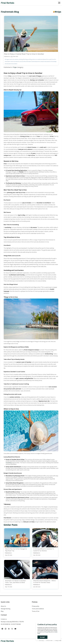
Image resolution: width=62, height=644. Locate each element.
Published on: (9, 554)
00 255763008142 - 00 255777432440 (11, 624)
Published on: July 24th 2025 (11, 56)
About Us (3, 606)
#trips (58, 12)
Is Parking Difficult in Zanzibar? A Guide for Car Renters (44, 550)
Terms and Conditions (38, 609)
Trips (15, 67)
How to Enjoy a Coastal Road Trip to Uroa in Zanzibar (24, 54)
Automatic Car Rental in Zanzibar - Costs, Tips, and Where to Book (16, 582)
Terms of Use (36, 611)
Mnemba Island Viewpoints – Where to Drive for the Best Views (44, 582)
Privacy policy (36, 606)
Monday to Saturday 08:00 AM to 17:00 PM (12, 622)
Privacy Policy (48, 632)
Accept (42, 637)
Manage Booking (6, 609)
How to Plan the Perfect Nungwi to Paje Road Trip (16, 550)
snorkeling (9, 463)
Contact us (4, 619)
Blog (2, 611)
